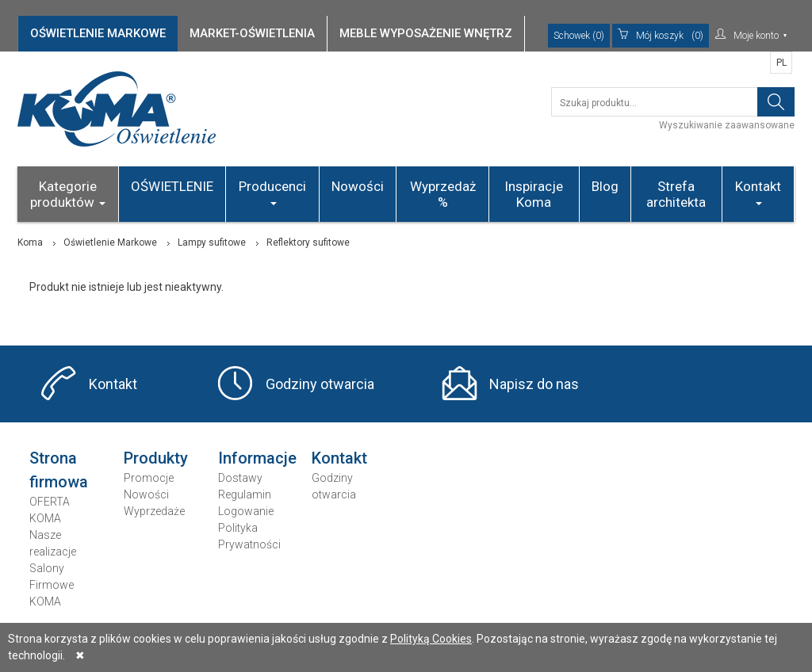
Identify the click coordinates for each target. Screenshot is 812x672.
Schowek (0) (579, 36)
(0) (661, 36)
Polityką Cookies (431, 639)
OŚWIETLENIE (172, 186)
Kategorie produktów (68, 194)
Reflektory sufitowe (308, 242)
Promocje (149, 478)
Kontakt (758, 192)
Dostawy (240, 478)
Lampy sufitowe (212, 242)
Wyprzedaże (154, 511)
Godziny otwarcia (320, 384)
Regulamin (245, 494)
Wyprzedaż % (443, 194)
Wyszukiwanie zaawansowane (727, 125)
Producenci (272, 192)
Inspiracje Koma (534, 194)
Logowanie (246, 511)
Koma (30, 242)
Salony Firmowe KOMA (52, 585)
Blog (605, 186)
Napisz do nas (534, 384)
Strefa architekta (676, 194)
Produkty (156, 458)
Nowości (358, 186)
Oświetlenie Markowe (110, 242)
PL (781, 63)
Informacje (257, 458)
